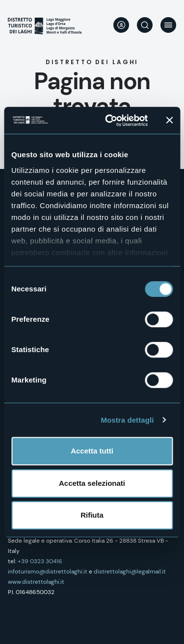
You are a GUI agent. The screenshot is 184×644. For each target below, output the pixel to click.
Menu (168, 25)
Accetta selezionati (92, 483)
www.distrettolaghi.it (36, 582)
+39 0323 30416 (40, 561)
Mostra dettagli (127, 420)
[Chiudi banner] (169, 120)
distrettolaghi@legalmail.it (130, 572)
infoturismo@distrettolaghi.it (48, 572)
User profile (121, 25)
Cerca (145, 25)
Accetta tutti (92, 451)
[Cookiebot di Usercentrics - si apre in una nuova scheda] (110, 120)
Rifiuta (92, 515)
